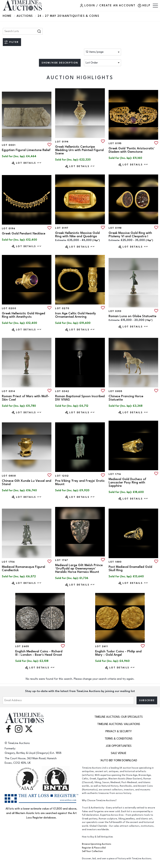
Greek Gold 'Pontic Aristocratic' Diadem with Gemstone (132, 150)
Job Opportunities (119, 746)
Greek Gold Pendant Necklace (24, 234)
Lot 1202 (62, 476)
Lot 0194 (62, 142)
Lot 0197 (62, 228)
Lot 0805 (115, 391)
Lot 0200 (9, 308)
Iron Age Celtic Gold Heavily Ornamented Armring (76, 315)
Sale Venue (119, 753)
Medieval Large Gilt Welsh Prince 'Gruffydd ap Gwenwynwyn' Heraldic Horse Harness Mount (79, 569)
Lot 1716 (115, 474)
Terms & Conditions (119, 739)
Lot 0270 (62, 308)
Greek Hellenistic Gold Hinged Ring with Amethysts (23, 315)
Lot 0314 (8, 391)
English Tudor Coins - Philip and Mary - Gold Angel (118, 653)
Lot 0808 (9, 476)
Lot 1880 (115, 562)
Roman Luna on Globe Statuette (132, 316)
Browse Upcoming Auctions (97, 844)
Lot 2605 (22, 646)
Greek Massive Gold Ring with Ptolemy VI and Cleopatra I (130, 235)
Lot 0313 (115, 311)
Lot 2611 (102, 646)
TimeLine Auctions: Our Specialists (119, 717)
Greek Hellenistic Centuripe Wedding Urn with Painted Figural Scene (79, 150)
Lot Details (29, 163)
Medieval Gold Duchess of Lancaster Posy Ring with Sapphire (127, 483)
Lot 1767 (62, 560)
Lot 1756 (8, 562)
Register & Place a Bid (94, 848)
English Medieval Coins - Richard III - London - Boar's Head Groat (39, 653)
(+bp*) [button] (96, 240)
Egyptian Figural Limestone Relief (26, 150)
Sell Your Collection (92, 851)
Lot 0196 (8, 228)
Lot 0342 (62, 391)
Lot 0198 (115, 228)
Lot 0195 (115, 143)
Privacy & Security (119, 731)
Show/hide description (60, 63)
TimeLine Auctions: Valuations (119, 724)
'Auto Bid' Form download (119, 760)
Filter (14, 42)
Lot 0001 (9, 145)
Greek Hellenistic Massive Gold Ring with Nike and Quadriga (77, 235)
